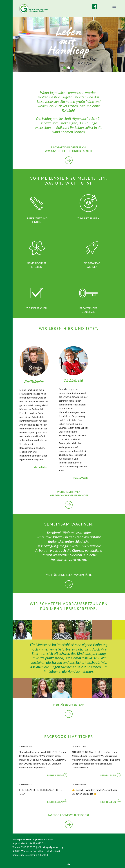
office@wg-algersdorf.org (50, 847)
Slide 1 (65, 68)
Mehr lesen (55, 775)
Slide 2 (69, 68)
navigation (114, 6)
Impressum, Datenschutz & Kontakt (30, 855)
